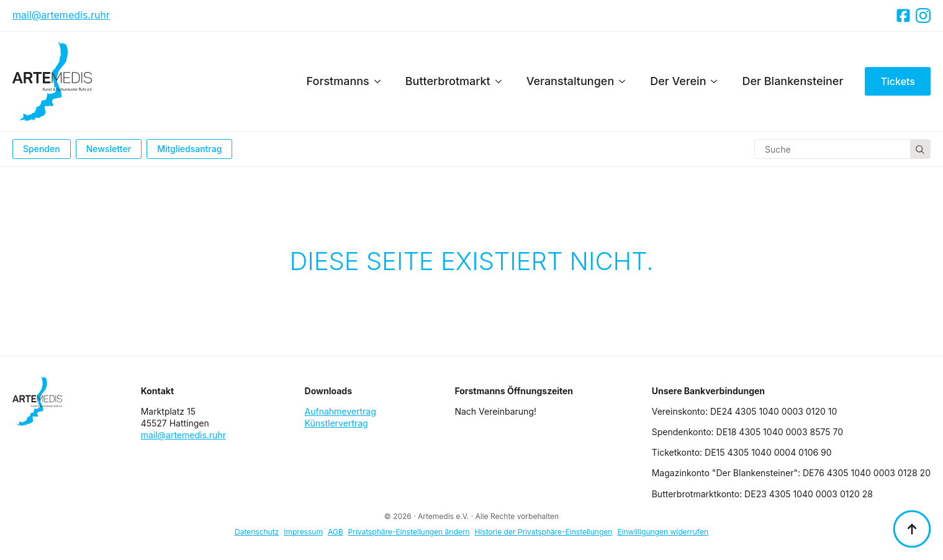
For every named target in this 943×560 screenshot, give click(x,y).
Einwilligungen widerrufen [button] (663, 532)
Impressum (303, 532)
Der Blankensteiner (792, 81)
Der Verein (678, 81)
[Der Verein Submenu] (718, 81)
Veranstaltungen (571, 81)
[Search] (920, 150)
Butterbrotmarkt (448, 81)
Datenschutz (257, 532)
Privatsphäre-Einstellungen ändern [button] (409, 532)
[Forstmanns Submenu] (381, 81)
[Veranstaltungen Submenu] (626, 81)
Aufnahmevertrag (341, 411)
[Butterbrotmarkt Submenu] (502, 81)
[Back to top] (912, 529)
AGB (336, 532)
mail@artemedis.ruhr (61, 15)
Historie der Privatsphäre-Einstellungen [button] (544, 532)
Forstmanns (338, 81)
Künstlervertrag (336, 423)
